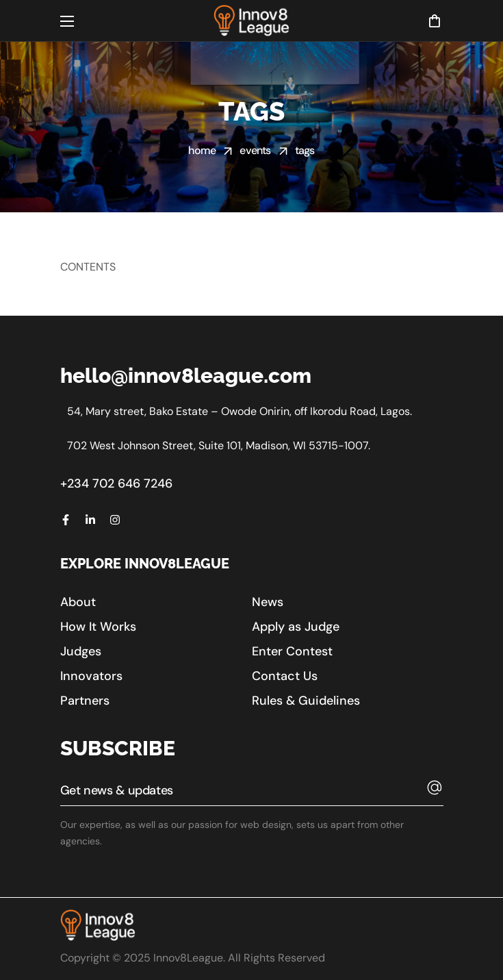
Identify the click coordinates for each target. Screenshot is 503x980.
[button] (434, 21)
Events (255, 150)
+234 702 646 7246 (116, 483)
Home (202, 150)
